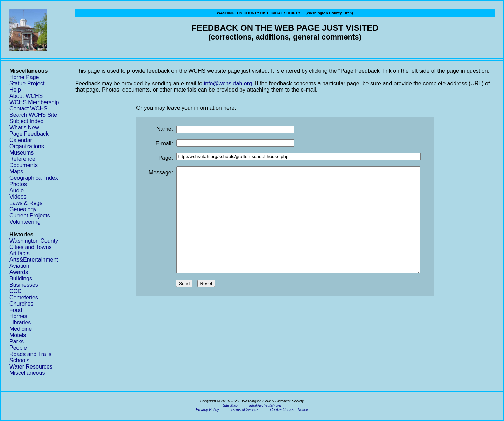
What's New (24, 127)
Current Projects (30, 216)
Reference (22, 159)
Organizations (27, 146)
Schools (19, 360)
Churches (21, 304)
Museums (22, 153)
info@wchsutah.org (228, 83)
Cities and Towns (31, 247)
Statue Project (27, 83)
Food (16, 310)
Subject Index (26, 121)
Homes (18, 316)
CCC (16, 291)
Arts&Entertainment (34, 260)
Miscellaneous (27, 373)
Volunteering (25, 222)
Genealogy (23, 209)
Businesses (24, 285)
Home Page (24, 77)
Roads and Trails (30, 354)
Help (15, 90)
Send (184, 304)
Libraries (20, 323)
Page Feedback (29, 134)
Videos (18, 197)
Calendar (21, 140)
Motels (18, 335)
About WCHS (26, 96)
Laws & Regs (26, 203)
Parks (17, 341)
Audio (17, 190)
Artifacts (20, 253)
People (18, 348)
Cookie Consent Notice (289, 409)
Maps (16, 172)
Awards (19, 272)
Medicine (21, 329)
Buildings (21, 279)
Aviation (19, 266)
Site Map (230, 405)
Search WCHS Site (33, 115)
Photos (18, 184)
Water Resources (31, 367)
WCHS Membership (34, 102)
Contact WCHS (28, 109)
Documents (24, 165)
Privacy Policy (207, 409)
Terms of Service (245, 409)
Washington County (34, 241)
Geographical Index (34, 178)
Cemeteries (24, 297)
